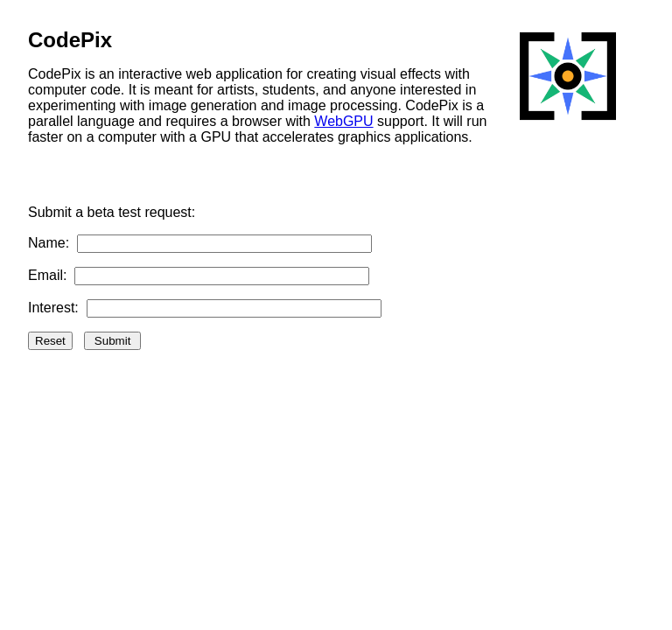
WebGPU (343, 121)
